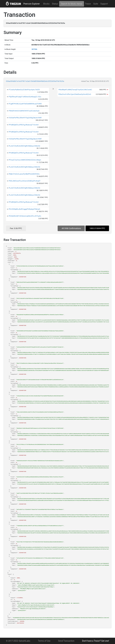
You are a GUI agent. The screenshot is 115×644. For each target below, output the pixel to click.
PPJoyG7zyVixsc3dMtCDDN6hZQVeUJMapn (25, 160)
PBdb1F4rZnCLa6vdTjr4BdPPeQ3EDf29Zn (24, 174)
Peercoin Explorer (32, 4)
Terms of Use (44, 641)
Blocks (46, 4)
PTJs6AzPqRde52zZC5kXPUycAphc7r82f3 (24, 90)
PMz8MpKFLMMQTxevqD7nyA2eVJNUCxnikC (75, 90)
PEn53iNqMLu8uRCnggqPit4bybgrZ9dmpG (24, 209)
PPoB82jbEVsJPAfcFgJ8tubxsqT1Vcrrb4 (24, 125)
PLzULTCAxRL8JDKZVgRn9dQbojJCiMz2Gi (24, 146)
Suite (96, 4)
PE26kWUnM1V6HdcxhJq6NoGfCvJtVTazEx (25, 216)
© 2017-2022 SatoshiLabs (18, 641)
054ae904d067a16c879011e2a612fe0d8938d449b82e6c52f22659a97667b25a (35, 81)
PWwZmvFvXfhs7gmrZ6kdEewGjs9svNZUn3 (75, 94)
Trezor (88, 4)
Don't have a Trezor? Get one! (96, 641)
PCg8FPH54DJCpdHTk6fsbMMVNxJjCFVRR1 (25, 104)
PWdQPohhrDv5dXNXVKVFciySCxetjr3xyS (24, 111)
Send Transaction (66, 641)
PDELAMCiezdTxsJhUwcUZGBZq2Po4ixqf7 (24, 181)
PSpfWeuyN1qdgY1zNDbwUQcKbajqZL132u (25, 97)
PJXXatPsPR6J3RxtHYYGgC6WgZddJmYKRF (25, 118)
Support (104, 4)
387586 (34, 49)
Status (55, 4)
